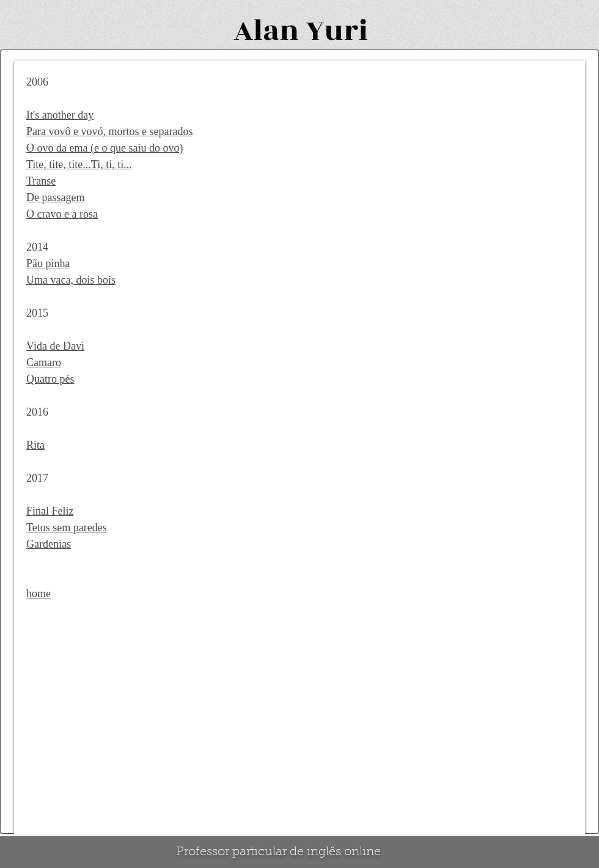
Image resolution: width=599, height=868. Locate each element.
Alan (266, 31)
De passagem (55, 197)
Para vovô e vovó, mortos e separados (109, 131)
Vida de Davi (55, 346)
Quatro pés (50, 379)
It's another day (60, 115)
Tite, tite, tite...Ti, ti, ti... (79, 164)
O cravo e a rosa (62, 214)
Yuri (337, 31)
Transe (41, 181)
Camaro (44, 362)
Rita (35, 445)
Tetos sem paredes (67, 528)
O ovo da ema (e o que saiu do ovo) (105, 148)
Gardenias (49, 544)
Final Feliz (50, 511)
